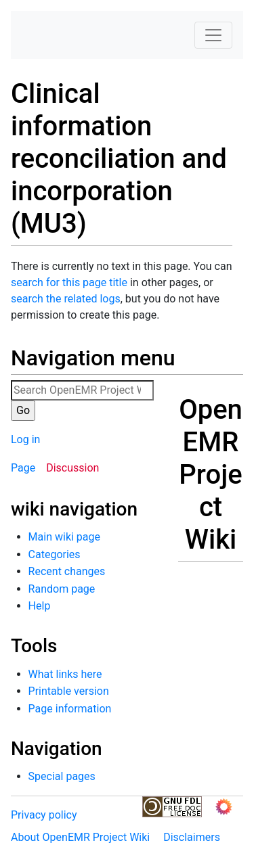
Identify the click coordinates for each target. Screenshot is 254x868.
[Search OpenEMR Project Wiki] (82, 390)
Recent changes (67, 571)
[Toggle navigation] (213, 35)
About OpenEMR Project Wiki (80, 837)
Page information (70, 709)
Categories (55, 554)
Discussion (72, 468)
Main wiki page (64, 537)
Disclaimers (192, 837)
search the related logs (66, 299)
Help (40, 606)
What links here (65, 674)
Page (23, 468)
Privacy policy (44, 815)
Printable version (69, 691)
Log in (25, 439)
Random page (62, 589)
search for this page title (69, 282)
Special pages (62, 776)
